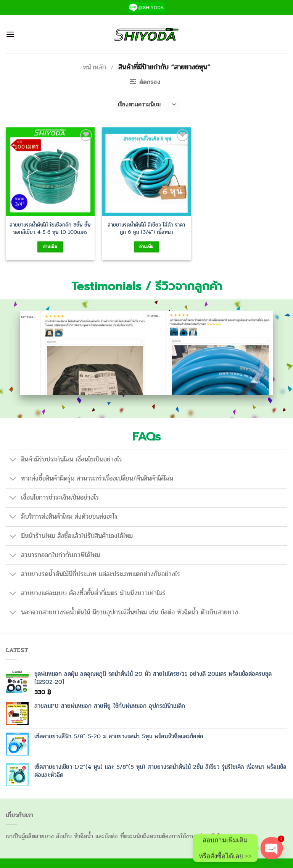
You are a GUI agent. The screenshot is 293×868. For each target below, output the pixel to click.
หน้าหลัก (94, 67)
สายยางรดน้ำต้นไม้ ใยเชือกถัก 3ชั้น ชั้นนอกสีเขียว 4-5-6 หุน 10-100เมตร (50, 228)
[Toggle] (13, 460)
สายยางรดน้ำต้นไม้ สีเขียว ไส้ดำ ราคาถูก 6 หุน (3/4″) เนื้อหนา (146, 228)
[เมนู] (10, 34)
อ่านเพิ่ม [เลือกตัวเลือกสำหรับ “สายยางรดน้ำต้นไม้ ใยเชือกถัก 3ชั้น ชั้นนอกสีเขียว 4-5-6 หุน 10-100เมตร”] (50, 247)
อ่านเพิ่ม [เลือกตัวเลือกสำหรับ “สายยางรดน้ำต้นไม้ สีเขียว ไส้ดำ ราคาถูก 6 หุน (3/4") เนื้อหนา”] (146, 247)
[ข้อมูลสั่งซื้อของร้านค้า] (146, 104)
